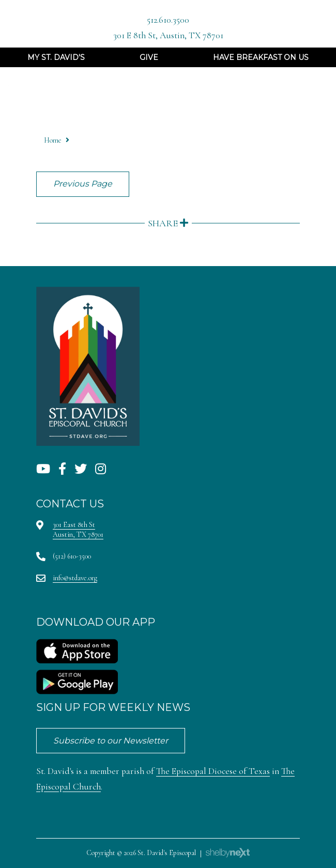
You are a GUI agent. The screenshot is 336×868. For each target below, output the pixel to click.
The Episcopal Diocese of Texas (213, 771)
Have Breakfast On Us (261, 57)
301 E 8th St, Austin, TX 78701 (168, 35)
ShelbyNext (228, 853)
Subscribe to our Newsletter (111, 741)
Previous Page (83, 184)
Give (149, 57)
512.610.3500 (168, 20)
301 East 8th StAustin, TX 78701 (78, 529)
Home (53, 140)
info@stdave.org (75, 578)
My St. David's (56, 57)
